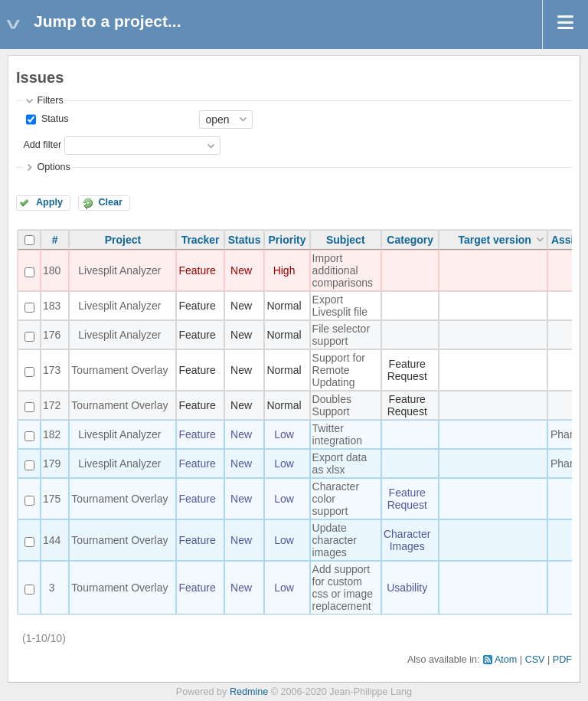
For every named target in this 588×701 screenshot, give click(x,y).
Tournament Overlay (119, 370)
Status (53, 119)
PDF (562, 660)
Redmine (249, 692)
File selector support (341, 335)
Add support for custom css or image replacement (343, 588)
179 (52, 464)
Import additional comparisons (343, 270)
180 (52, 270)
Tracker (201, 240)
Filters (50, 100)
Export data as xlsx (340, 464)
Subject (346, 240)
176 (52, 335)
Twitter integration (337, 434)
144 (52, 540)
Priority (287, 240)
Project (123, 240)
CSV (535, 660)
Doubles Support (332, 405)
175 (52, 499)
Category (410, 240)
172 (52, 405)
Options (53, 167)
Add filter (42, 145)
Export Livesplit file (340, 306)
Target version (494, 240)
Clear (110, 202)
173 (52, 370)
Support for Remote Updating (339, 370)
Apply (49, 202)
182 (52, 434)
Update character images (335, 540)
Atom (506, 660)
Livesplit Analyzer (119, 270)
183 (52, 306)
